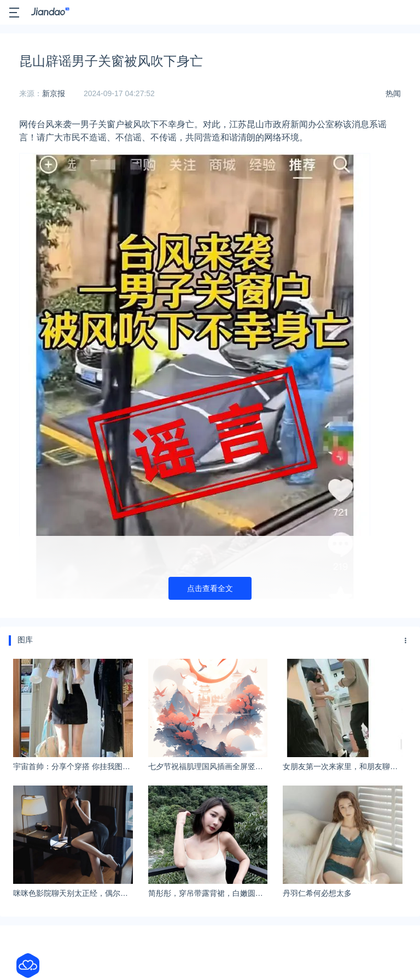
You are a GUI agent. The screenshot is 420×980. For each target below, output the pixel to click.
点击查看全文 (210, 588)
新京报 (54, 93)
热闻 (393, 93)
